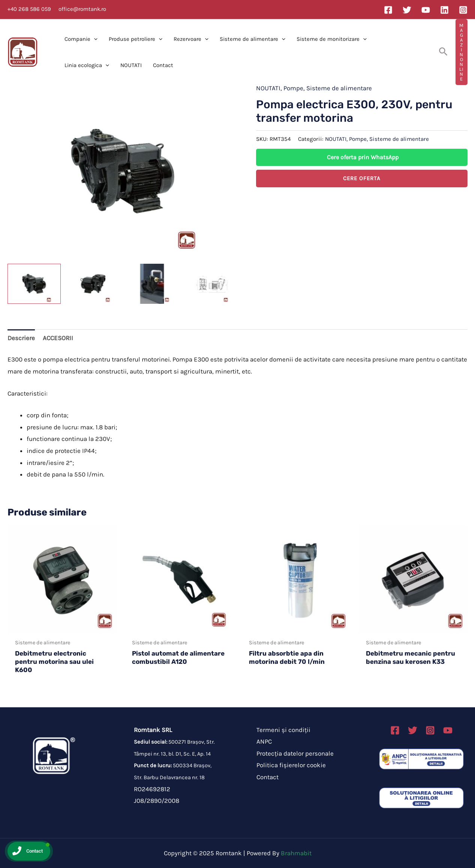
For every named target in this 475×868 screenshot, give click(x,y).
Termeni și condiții (283, 730)
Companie (81, 39)
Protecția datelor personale (295, 753)
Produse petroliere (136, 39)
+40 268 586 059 (29, 9)
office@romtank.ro (82, 9)
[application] (94, 39)
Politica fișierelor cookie (291, 765)
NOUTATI (131, 65)
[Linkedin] (444, 10)
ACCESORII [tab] (58, 338)
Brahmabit (296, 853)
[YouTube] (426, 10)
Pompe (293, 88)
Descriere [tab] (21, 338)
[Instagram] (463, 10)
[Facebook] (388, 10)
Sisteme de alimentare (252, 39)
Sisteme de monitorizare (332, 39)
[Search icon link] (444, 52)
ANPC (264, 741)
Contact (163, 65)
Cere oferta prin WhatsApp (363, 157)
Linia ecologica (87, 65)
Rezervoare (191, 39)
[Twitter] (407, 10)
